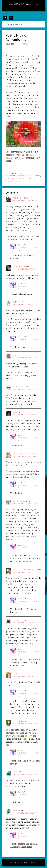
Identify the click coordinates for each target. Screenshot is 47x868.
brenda (16, 674)
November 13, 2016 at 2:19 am (25, 358)
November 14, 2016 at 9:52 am (25, 269)
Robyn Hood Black (21, 198)
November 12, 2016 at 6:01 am (25, 415)
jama (15, 772)
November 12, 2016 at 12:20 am (26, 504)
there (23, 158)
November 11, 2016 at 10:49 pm (26, 623)
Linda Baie (17, 620)
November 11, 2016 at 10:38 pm (26, 676)
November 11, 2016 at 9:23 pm (25, 724)
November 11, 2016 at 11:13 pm (26, 572)
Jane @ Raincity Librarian (24, 454)
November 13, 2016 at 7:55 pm (25, 305)
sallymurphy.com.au (23, 4)
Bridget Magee (19, 387)
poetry (15, 178)
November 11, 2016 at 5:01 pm (25, 813)
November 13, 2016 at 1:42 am (25, 389)
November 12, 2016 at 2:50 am (25, 456)
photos (37, 176)
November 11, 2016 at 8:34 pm (25, 774)
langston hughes (25, 176)
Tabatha (16, 810)
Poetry (20, 173)
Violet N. (17, 355)
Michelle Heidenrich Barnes (25, 570)
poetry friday (25, 178)
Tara (15, 412)
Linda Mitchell (19, 501)
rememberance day (14, 181)
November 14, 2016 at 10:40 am (26, 201)
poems (8, 178)
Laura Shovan (19, 266)
